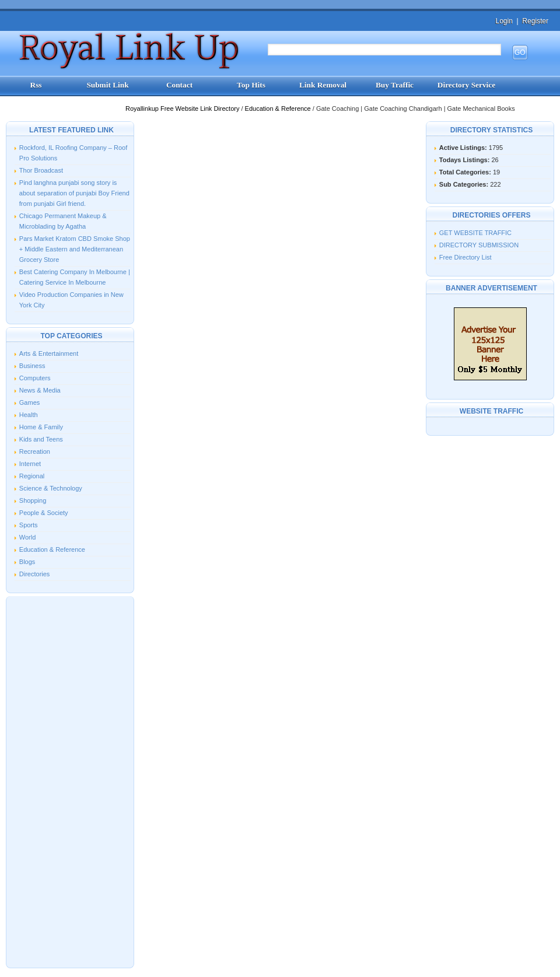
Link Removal (323, 85)
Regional (32, 476)
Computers (35, 378)
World (28, 537)
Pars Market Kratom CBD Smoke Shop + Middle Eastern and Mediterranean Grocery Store (75, 249)
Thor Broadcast (41, 170)
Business (32, 366)
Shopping (33, 500)
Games (29, 402)
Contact (179, 85)
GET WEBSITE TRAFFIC (475, 233)
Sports (29, 525)
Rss (36, 85)
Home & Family (41, 427)
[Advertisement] (70, 781)
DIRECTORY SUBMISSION (479, 245)
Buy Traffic (395, 85)
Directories (35, 574)
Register (535, 21)
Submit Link (107, 85)
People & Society (44, 513)
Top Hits (251, 85)
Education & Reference (279, 108)
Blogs (27, 562)
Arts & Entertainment (49, 353)
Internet (30, 464)
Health (29, 415)
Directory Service (466, 85)
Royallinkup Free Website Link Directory (183, 108)
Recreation (35, 451)
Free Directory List (466, 257)
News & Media (40, 390)
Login (504, 21)
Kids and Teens (41, 439)
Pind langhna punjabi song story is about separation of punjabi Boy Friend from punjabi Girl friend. (74, 193)
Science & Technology (51, 488)
